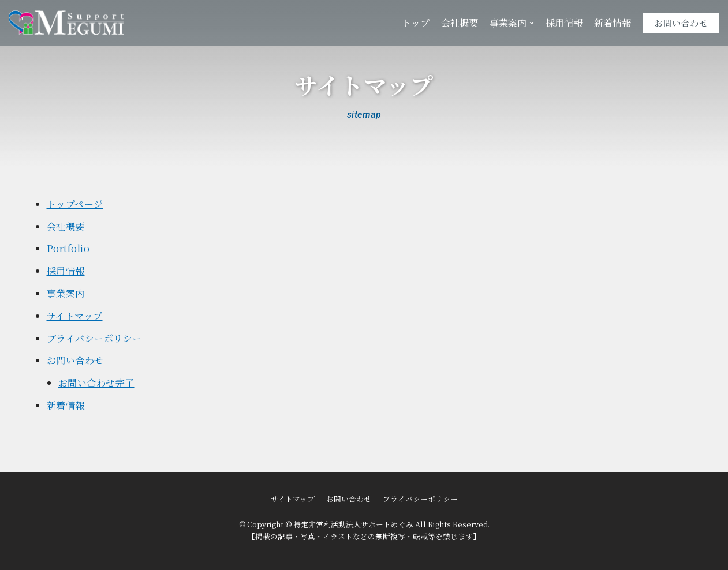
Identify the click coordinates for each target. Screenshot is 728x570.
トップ (416, 23)
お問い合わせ (681, 23)
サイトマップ (75, 316)
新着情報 (613, 23)
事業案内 (66, 293)
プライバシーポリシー (94, 338)
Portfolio (68, 248)
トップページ (75, 204)
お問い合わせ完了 (96, 383)
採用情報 (564, 23)
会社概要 (460, 23)
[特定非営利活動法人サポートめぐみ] (66, 23)
